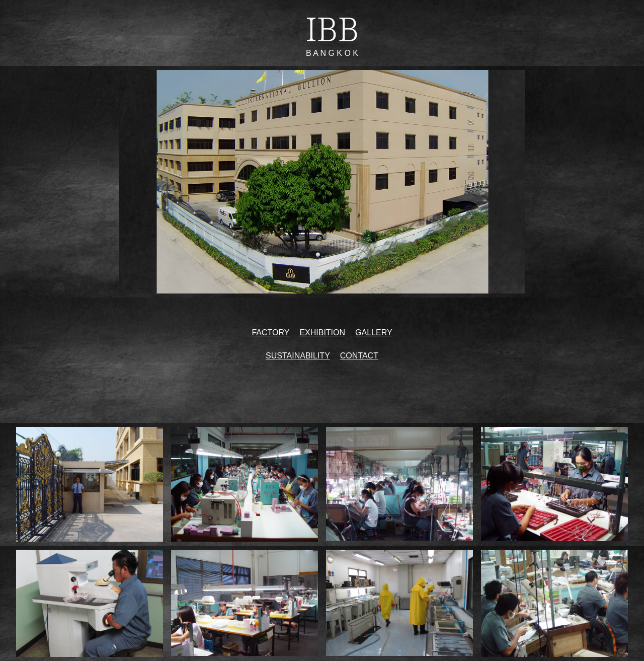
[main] (322, 33)
